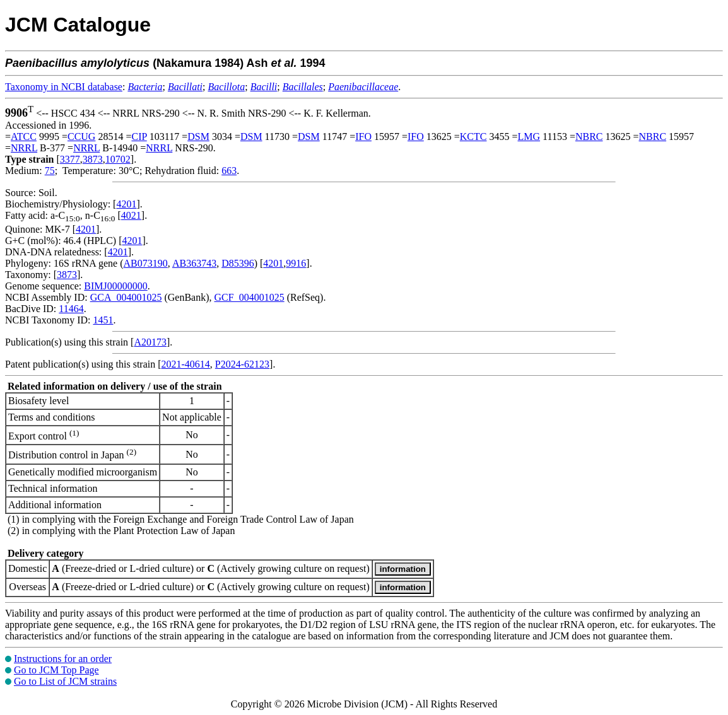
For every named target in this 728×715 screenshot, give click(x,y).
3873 (93, 159)
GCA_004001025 (126, 297)
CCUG (81, 137)
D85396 (238, 263)
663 (229, 171)
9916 (296, 263)
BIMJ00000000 (115, 286)
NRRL (24, 148)
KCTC (473, 137)
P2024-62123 (242, 364)
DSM (198, 137)
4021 (131, 215)
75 (50, 171)
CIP (139, 137)
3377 (70, 159)
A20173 (150, 342)
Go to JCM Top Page (56, 670)
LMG (529, 137)
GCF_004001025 (250, 297)
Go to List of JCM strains (65, 681)
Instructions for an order (63, 659)
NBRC (589, 137)
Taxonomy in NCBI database (64, 87)
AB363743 (194, 263)
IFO (363, 137)
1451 (103, 320)
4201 (126, 204)
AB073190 (146, 263)
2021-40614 (186, 364)
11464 (71, 309)
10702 (118, 159)
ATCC (24, 137)
